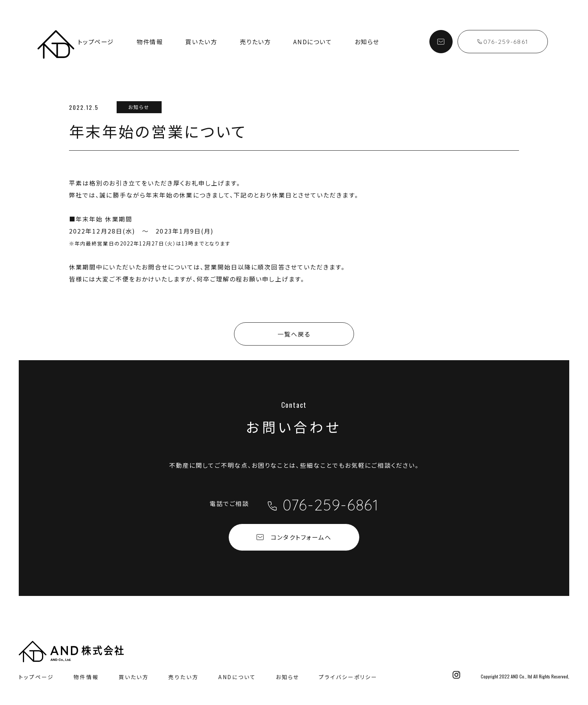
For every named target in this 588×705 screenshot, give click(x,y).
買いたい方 (201, 42)
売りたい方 (255, 42)
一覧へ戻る (294, 334)
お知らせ (367, 42)
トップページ (96, 42)
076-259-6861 (503, 42)
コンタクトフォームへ (294, 537)
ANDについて (313, 42)
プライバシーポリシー (348, 677)
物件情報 (150, 42)
